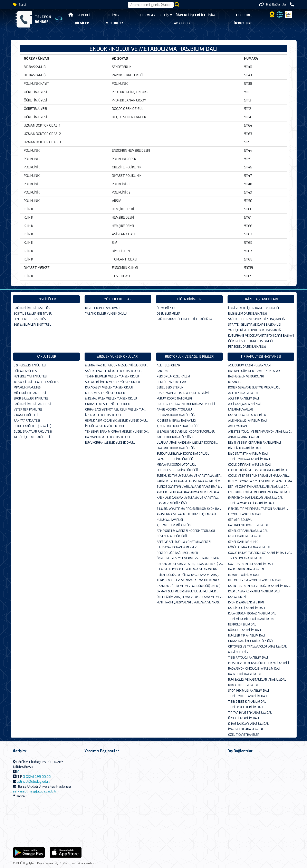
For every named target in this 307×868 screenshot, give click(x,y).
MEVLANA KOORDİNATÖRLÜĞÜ (177, 465)
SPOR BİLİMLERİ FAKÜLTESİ (31, 399)
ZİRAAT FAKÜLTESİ (26, 415)
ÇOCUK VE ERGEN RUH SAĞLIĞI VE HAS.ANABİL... (259, 476)
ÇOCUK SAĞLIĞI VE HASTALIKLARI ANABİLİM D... (258, 470)
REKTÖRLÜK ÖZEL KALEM (173, 377)
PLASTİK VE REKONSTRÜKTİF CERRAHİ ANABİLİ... (259, 663)
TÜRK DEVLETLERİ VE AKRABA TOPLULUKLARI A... (189, 580)
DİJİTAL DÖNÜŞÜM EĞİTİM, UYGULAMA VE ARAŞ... (188, 575)
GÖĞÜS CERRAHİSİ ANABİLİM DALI (250, 547)
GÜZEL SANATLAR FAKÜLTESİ (33, 432)
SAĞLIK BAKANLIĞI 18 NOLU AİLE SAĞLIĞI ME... (186, 319)
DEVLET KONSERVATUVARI (103, 308)
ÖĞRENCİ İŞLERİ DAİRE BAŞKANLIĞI (250, 341)
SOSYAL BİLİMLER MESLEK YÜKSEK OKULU (113, 382)
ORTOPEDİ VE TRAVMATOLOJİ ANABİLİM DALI (258, 647)
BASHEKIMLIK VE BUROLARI (246, 377)
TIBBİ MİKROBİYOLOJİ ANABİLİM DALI (252, 619)
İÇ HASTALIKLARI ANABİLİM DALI (249, 724)
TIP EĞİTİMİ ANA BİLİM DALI (246, 558)
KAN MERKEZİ (237, 597)
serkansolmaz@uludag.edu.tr (35, 791)
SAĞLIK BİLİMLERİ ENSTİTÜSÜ (33, 308)
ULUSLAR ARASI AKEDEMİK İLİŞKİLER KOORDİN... (187, 443)
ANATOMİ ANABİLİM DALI (244, 437)
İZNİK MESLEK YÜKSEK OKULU (104, 415)
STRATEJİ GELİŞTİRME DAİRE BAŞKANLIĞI (255, 325)
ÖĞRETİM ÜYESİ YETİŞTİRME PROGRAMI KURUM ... (189, 558)
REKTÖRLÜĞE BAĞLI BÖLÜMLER (177, 553)
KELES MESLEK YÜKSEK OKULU (105, 393)
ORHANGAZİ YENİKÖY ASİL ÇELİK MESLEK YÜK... (116, 410)
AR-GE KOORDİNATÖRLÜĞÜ (174, 410)
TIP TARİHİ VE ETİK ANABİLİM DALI (250, 713)
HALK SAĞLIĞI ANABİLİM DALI (247, 569)
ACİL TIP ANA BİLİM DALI (244, 393)
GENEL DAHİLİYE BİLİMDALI (245, 536)
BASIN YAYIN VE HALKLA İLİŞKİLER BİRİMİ (183, 393)
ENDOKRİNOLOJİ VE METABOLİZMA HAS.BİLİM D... (260, 492)
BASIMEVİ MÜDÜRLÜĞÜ (172, 503)
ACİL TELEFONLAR (168, 366)
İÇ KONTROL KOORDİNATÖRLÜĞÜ (178, 426)
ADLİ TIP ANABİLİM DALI (243, 399)
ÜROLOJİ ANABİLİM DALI (243, 718)
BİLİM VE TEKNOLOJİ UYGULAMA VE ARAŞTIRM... (188, 569)
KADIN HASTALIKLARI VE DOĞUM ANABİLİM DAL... (260, 586)
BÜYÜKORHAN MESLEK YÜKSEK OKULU (110, 443)
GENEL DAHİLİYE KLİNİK (243, 542)
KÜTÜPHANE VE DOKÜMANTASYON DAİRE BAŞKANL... (261, 336)
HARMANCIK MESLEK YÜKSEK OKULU (109, 437)
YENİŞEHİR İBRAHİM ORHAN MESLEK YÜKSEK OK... (117, 432)
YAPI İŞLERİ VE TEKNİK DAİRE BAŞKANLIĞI (255, 330)
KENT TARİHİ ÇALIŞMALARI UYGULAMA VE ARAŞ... (189, 603)
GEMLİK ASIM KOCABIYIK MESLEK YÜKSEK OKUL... (117, 421)
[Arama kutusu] (151, 5)
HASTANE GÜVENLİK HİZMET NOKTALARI (254, 371)
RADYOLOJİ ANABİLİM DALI (245, 674)
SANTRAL (163, 371)
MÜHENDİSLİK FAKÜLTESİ (30, 393)
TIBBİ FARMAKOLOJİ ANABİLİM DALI (251, 503)
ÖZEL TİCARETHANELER (244, 735)
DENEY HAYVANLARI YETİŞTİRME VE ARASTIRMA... (261, 481)
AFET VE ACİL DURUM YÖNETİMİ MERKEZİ (184, 542)
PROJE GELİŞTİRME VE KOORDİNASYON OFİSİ (186, 404)
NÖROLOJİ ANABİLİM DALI (244, 630)
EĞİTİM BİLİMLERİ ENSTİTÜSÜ (33, 325)
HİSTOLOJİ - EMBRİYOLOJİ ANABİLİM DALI (255, 580)
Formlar (148, 15)
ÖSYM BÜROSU (166, 308)
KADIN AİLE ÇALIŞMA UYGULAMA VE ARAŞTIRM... (188, 498)
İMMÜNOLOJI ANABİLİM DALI (246, 729)
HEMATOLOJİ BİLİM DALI (244, 575)
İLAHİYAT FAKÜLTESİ (27, 421)
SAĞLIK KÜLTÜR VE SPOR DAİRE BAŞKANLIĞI (257, 319)
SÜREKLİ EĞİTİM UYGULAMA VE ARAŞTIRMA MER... (189, 476)
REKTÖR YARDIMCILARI (172, 382)
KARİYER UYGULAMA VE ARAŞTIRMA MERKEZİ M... (189, 481)
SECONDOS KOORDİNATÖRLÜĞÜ (177, 470)
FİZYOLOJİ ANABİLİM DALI (245, 514)
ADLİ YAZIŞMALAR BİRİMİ (244, 404)
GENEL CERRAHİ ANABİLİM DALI (248, 531)
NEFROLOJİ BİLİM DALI (242, 625)
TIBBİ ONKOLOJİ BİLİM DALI (245, 707)
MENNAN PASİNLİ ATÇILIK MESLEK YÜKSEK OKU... (116, 366)
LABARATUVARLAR (241, 410)
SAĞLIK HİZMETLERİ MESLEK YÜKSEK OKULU (114, 371)
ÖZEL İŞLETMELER (169, 314)
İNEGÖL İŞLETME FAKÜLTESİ (32, 437)
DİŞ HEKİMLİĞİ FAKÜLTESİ (30, 366)
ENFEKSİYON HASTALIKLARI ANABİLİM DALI (256, 498)
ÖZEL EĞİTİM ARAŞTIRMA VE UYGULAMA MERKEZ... (190, 597)
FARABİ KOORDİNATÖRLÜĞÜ (175, 459)
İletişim (166, 15)
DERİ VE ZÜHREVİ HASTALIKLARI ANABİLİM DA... (259, 487)
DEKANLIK (234, 382)
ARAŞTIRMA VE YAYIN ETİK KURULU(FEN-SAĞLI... (188, 514)
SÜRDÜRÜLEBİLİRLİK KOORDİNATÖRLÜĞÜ (183, 454)
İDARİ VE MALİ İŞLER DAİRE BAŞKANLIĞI (253, 308)
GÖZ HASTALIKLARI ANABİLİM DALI (250, 564)
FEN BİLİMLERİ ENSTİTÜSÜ (31, 319)
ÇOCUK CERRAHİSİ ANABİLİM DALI (250, 465)
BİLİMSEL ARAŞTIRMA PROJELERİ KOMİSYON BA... (189, 509)
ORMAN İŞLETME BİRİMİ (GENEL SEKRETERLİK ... (188, 591)
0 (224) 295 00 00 (37, 777)
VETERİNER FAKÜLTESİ (28, 410)
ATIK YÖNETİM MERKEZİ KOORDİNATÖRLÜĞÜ (186, 531)
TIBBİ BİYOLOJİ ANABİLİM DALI (248, 696)
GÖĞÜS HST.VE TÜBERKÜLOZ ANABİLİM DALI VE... (260, 553)
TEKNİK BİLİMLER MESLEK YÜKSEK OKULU (112, 377)
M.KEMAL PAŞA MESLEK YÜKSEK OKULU (111, 399)
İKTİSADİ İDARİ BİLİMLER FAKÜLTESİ (36, 382)
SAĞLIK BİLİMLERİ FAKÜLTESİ (32, 404)
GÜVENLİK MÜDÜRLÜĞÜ (172, 536)
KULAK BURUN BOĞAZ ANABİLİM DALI (252, 614)
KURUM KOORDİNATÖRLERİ (174, 399)
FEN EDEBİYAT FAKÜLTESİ (30, 377)
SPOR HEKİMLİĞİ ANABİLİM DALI (248, 691)
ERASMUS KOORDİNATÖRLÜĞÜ (177, 448)
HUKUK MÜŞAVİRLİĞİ (170, 520)
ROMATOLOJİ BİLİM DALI (244, 685)
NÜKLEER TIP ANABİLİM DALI (247, 636)
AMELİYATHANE (238, 426)
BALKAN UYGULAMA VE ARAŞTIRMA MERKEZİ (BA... (190, 564)
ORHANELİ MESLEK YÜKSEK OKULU (108, 404)
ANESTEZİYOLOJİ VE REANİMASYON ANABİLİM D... (260, 432)
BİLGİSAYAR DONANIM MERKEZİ (177, 547)
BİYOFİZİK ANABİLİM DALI (244, 448)
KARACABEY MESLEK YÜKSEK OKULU (109, 388)
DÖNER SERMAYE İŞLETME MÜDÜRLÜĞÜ (254, 388)
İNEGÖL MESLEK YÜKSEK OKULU (106, 426)
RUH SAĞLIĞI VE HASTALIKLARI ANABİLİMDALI (257, 680)
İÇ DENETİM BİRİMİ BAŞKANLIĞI (176, 421)
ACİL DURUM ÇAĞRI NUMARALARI (250, 366)
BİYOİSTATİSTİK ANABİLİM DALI (248, 454)
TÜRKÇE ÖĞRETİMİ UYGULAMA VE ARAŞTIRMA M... (190, 487)
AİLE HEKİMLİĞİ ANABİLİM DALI (248, 421)
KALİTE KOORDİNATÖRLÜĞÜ (175, 437)
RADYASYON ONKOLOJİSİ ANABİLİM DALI (254, 669)
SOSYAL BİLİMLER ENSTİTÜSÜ (33, 314)
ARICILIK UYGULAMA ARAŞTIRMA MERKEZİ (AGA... (189, 492)
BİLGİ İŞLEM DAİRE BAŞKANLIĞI (248, 314)
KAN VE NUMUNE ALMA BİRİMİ (248, 415)
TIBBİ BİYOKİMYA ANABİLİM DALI (249, 459)
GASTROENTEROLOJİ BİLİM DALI (249, 525)
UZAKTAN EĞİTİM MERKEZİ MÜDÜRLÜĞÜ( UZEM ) (189, 586)
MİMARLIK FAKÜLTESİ (27, 388)
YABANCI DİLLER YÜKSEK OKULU (106, 314)
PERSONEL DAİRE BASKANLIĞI (247, 347)
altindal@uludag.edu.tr (34, 782)
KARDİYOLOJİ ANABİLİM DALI (246, 608)
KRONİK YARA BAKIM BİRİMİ (246, 603)
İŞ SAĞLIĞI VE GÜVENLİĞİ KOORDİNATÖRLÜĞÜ (186, 432)
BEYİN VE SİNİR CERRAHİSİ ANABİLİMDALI (255, 443)
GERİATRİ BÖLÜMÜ (240, 520)
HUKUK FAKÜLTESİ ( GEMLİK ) (32, 426)
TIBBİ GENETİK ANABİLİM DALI (247, 702)
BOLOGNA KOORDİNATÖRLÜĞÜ (177, 415)
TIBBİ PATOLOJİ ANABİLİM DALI (248, 658)
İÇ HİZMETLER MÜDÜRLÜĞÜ (175, 525)
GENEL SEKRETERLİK (170, 388)
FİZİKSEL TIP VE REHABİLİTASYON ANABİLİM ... (258, 509)
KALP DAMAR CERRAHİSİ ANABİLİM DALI (254, 591)
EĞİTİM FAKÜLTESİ (26, 371)
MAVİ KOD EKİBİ (238, 652)
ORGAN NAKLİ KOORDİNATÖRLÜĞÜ (250, 641)
